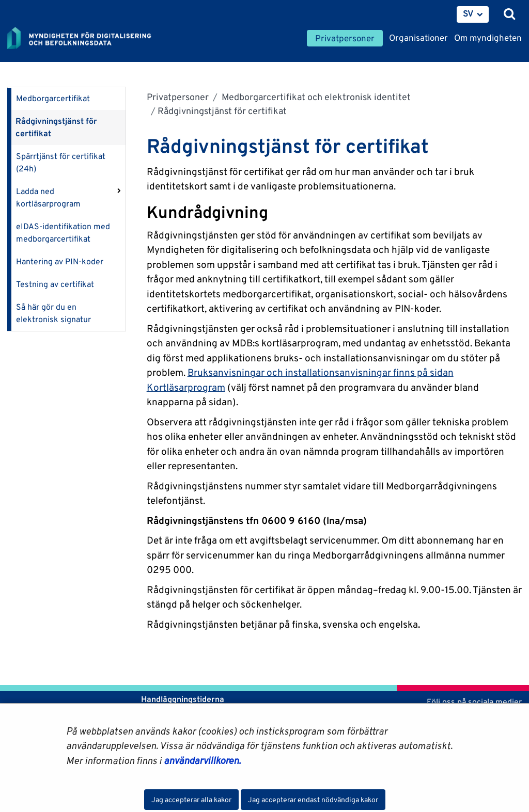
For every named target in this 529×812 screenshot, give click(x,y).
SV (468, 13)
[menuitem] (473, 14)
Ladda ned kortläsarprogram (48, 197)
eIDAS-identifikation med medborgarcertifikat (63, 233)
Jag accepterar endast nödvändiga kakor (313, 800)
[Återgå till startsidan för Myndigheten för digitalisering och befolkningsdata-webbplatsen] (86, 39)
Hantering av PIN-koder (60, 261)
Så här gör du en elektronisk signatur (53, 313)
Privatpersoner (178, 97)
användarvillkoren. (202, 760)
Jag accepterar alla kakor (191, 800)
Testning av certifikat (55, 284)
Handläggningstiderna (182, 699)
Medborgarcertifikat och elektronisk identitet (315, 97)
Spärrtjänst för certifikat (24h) (61, 162)
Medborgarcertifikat (53, 98)
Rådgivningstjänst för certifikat (56, 127)
